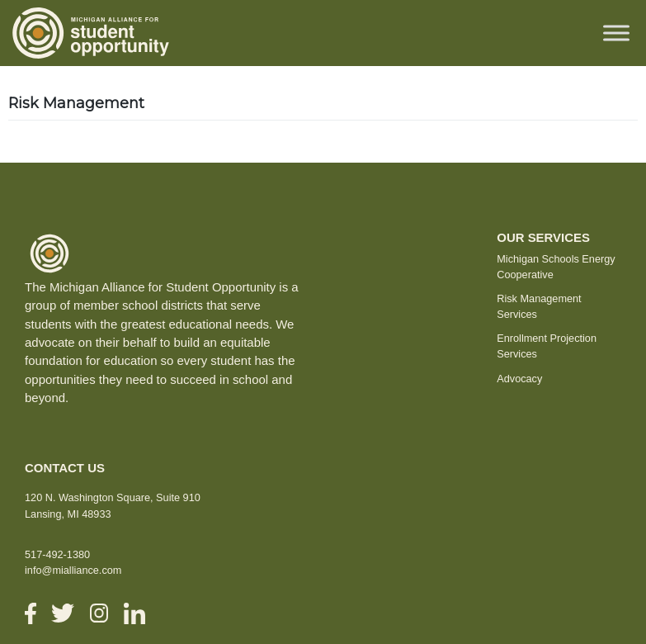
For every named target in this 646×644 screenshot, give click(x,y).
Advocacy (519, 379)
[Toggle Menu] (616, 33)
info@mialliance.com (73, 570)
